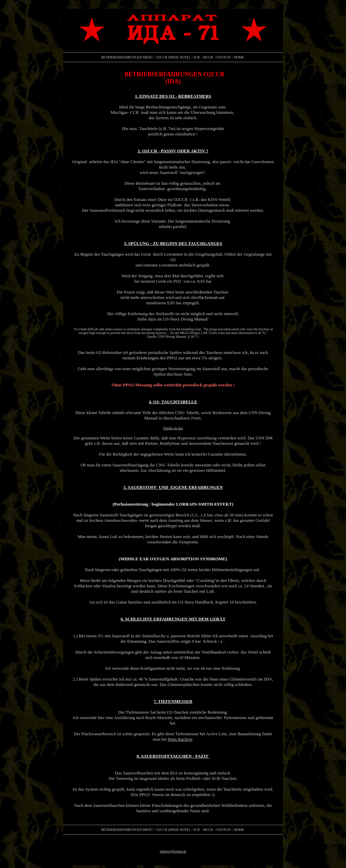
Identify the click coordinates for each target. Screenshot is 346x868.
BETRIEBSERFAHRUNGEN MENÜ (127, 57)
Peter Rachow (180, 739)
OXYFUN (224, 57)
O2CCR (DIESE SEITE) (173, 57)
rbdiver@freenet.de (173, 851)
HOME (239, 57)
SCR (196, 57)
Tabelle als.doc (173, 428)
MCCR (208, 57)
